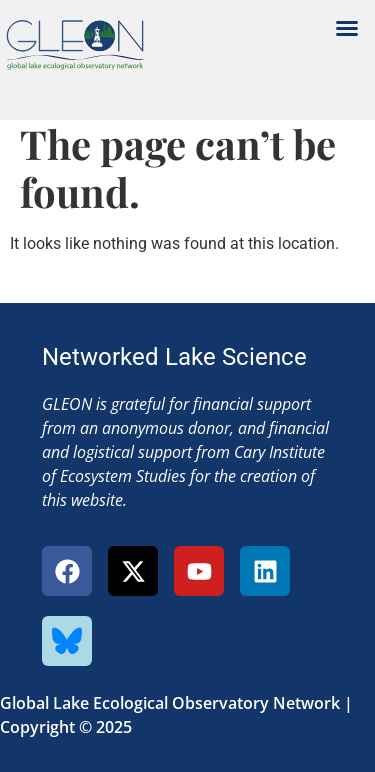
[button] (347, 28)
